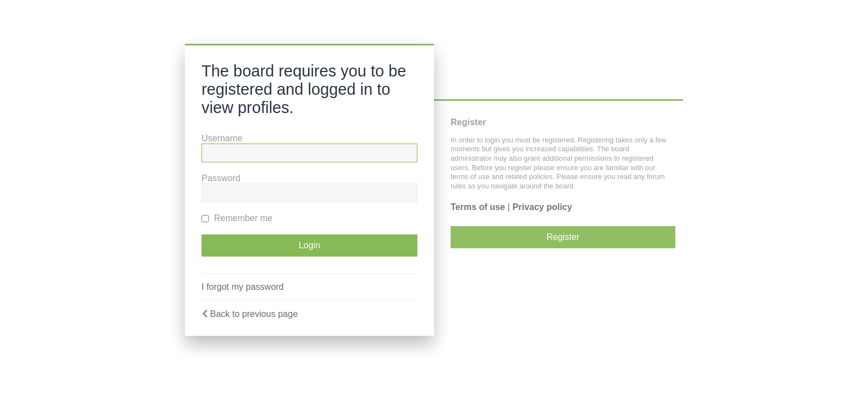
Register (563, 237)
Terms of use (478, 207)
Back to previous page (254, 314)
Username (222, 138)
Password (221, 178)
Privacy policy (542, 207)
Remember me (237, 218)
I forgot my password (243, 287)
